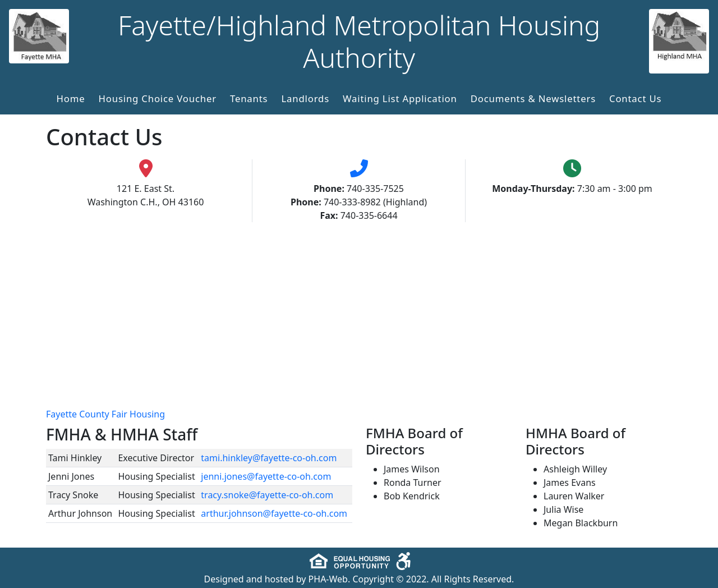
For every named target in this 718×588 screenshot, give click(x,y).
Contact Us (635, 98)
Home (71, 98)
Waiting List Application (400, 98)
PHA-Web (328, 579)
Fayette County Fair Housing (105, 414)
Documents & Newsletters (533, 98)
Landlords (305, 98)
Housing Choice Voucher (158, 98)
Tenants (249, 98)
